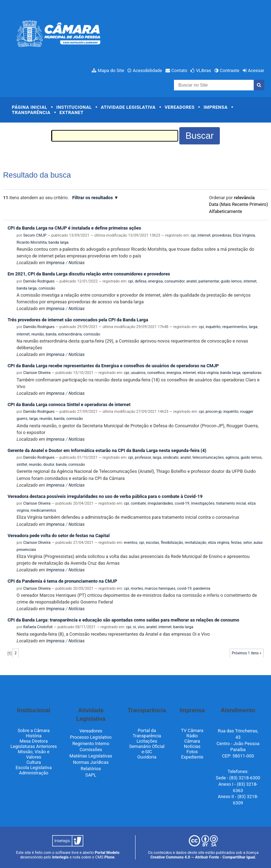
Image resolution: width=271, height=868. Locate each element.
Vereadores (179, 107)
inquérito (213, 327)
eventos (131, 543)
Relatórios (91, 769)
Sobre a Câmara (34, 730)
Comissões (91, 750)
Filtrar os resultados (93, 198)
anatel (192, 281)
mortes (137, 588)
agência (232, 457)
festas (236, 543)
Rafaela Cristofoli (38, 627)
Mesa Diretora (34, 741)
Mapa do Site (111, 70)
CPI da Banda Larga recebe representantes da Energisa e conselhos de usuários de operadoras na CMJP (113, 366)
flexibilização (172, 543)
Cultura (34, 762)
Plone (109, 857)
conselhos (156, 373)
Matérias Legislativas (91, 756)
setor (247, 543)
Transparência (31, 112)
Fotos (192, 752)
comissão (47, 288)
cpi (193, 235)
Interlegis (61, 857)
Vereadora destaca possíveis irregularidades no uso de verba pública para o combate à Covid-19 (105, 496)
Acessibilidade (147, 70)
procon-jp (214, 412)
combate (138, 503)
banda (51, 334)
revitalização (196, 543)
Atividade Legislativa (128, 107)
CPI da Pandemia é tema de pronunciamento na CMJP (62, 581)
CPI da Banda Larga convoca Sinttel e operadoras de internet (69, 405)
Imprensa (216, 107)
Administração (34, 773)
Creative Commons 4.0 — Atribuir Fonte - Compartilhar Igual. (203, 857)
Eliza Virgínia (244, 235)
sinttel (22, 465)
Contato (179, 70)
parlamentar (209, 281)
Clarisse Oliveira (37, 373)
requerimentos (235, 327)
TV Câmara (192, 730)
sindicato (171, 457)
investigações (203, 503)
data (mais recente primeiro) (238, 204)
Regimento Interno (91, 744)
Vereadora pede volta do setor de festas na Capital (58, 536)
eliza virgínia (208, 373)
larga (253, 327)
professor (143, 457)
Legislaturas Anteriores (34, 746)
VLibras (203, 70)
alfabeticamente (225, 211)
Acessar (256, 70)
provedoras (222, 235)
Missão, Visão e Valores (34, 754)
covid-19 (182, 503)
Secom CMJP (35, 235)
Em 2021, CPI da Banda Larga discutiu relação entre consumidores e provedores (89, 274)
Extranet (71, 112)
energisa (155, 281)
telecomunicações (208, 457)
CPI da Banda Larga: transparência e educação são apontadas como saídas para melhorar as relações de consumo (123, 620)
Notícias (77, 263)
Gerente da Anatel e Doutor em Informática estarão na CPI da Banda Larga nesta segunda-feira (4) (107, 450)
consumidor (174, 281)
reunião (38, 334)
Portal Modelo (107, 853)
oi (134, 627)
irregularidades (160, 503)
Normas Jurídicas (91, 762)
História (34, 736)
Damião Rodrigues (39, 281)
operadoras (252, 373)
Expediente (192, 757)
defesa (141, 281)
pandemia (202, 588)
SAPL (91, 775)
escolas (152, 543)
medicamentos (43, 510)
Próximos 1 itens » (247, 653)
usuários (138, 373)
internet (204, 235)
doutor (49, 465)
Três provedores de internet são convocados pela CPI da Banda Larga (78, 320)
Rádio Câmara (192, 738)
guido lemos (231, 281)
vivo (141, 627)
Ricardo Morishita (32, 242)
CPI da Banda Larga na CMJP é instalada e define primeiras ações (74, 228)
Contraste (230, 70)
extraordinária (70, 334)
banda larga (58, 242)
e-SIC (147, 752)
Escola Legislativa (34, 768)
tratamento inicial (231, 503)
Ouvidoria (147, 757)
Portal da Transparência (147, 733)
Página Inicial (30, 107)
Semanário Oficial (147, 746)
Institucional (74, 107)
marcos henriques (160, 588)
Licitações (147, 741)
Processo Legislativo (91, 737)
